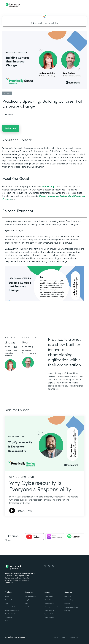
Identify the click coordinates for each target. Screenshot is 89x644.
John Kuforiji (48, 187)
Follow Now (11, 128)
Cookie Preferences (71, 607)
